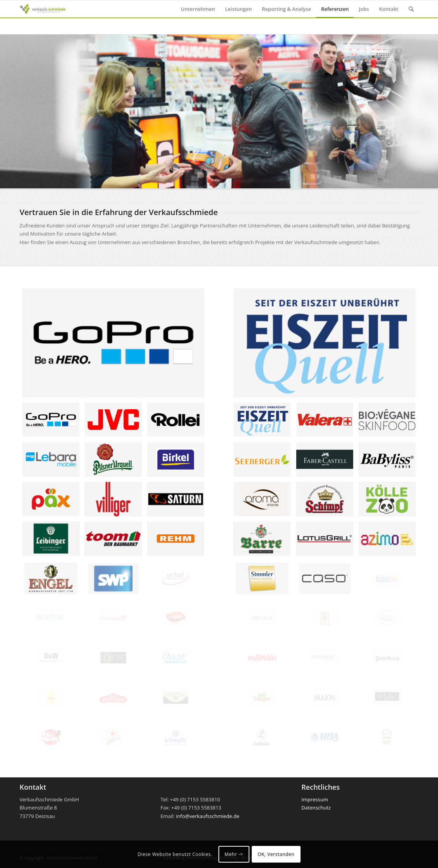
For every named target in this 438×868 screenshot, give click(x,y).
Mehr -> (234, 854)
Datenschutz (316, 808)
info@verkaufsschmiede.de (208, 816)
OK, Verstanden (276, 854)
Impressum (315, 799)
